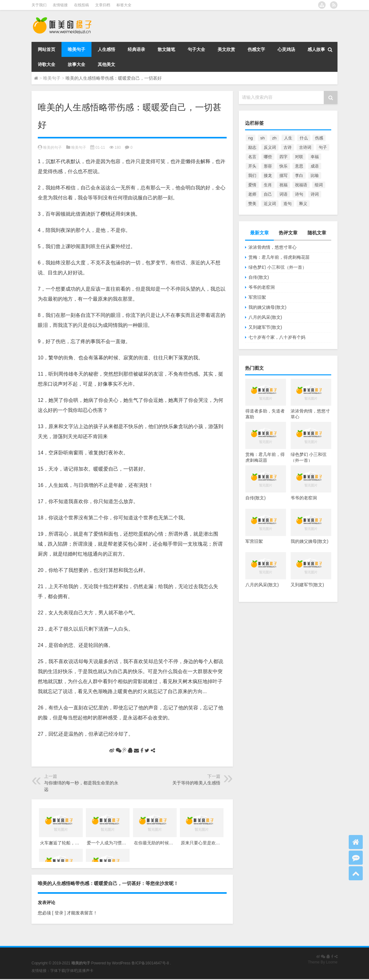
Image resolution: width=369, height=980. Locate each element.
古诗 (288, 147)
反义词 (270, 147)
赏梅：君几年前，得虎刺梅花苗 (279, 257)
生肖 (268, 185)
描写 (283, 175)
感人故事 (316, 49)
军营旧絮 (257, 297)
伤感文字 (256, 49)
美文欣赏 (226, 49)
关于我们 (39, 5)
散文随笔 (166, 49)
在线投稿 (81, 5)
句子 (323, 147)
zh (274, 138)
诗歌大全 (47, 64)
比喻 (315, 175)
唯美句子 (76, 49)
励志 (252, 147)
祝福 (283, 185)
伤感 (319, 138)
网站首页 (47, 49)
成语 (315, 166)
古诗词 (305, 147)
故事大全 (76, 64)
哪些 (268, 157)
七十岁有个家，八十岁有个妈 (277, 337)
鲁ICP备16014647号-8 (150, 963)
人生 (288, 138)
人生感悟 (106, 49)
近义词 (270, 204)
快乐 (283, 166)
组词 (319, 185)
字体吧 (72, 971)
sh (263, 138)
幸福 (315, 157)
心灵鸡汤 (286, 49)
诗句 (299, 194)
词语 (283, 194)
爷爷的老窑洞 (262, 287)
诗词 (315, 194)
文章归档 (103, 5)
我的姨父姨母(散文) (267, 307)
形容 (268, 166)
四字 (283, 157)
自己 (268, 194)
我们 (252, 175)
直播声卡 (86, 971)
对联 (299, 157)
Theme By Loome (323, 962)
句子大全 (196, 49)
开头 (252, 166)
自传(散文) (259, 277)
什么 (304, 138)
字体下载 (58, 971)
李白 (299, 175)
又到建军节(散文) (265, 327)
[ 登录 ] (59, 913)
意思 (299, 166)
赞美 (252, 204)
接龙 (268, 175)
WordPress (121, 963)
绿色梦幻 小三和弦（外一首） (278, 267)
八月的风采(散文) (265, 317)
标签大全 (124, 5)
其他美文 (106, 64)
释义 (303, 204)
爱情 (252, 185)
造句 (288, 204)
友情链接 (60, 5)
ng (251, 138)
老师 (252, 194)
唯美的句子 (52, 147)
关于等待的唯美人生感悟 (196, 783)
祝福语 (301, 185)
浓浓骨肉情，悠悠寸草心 (273, 247)
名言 (252, 157)
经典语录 (136, 49)
